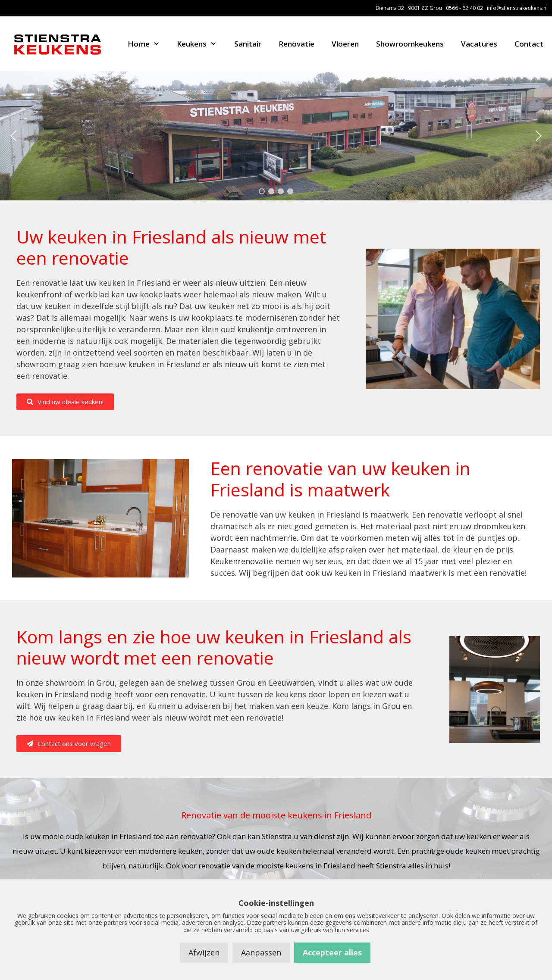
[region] (276, 136)
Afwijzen (204, 952)
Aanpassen (261, 952)
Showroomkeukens (410, 44)
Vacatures (479, 44)
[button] (13, 136)
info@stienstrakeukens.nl (517, 8)
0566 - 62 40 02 (464, 8)
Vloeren (345, 44)
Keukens (201, 44)
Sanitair (248, 44)
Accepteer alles (332, 952)
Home (148, 44)
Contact (529, 44)
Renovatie (296, 44)
